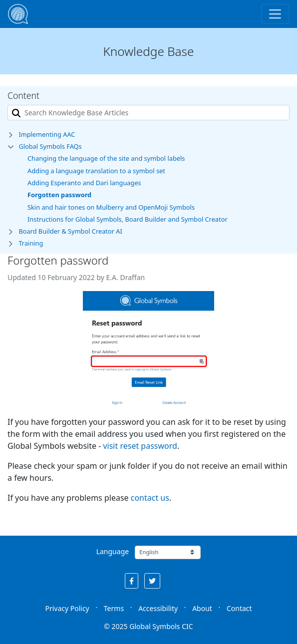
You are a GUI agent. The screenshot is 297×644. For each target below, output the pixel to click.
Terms (114, 608)
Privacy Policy (67, 608)
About (202, 608)
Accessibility (158, 608)
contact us (150, 498)
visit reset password (140, 446)
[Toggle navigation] (275, 14)
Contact (239, 608)
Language (113, 551)
